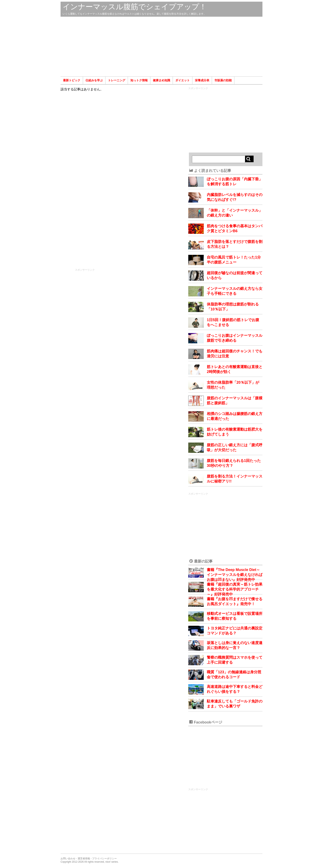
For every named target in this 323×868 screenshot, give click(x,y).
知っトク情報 (139, 80)
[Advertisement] (161, 47)
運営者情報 (84, 859)
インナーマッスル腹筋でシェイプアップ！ (135, 7)
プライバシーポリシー (104, 859)
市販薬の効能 (223, 80)
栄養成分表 (202, 80)
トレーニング (117, 80)
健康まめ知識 (161, 80)
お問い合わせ (68, 859)
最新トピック (72, 80)
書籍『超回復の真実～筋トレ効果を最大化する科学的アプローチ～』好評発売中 (235, 589)
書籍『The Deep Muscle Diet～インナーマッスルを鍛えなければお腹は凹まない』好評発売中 (235, 575)
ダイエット (183, 80)
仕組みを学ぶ (94, 80)
